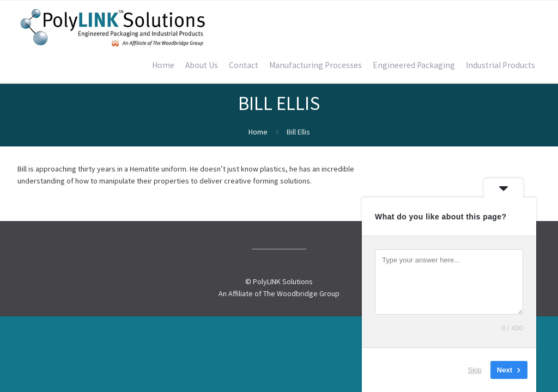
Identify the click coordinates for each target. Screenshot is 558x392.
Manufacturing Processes (316, 65)
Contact (244, 65)
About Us (202, 65)
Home (163, 65)
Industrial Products (501, 65)
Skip (475, 370)
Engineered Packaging (414, 65)
